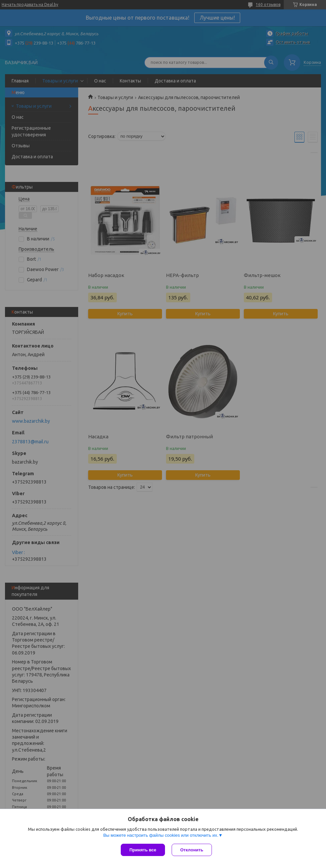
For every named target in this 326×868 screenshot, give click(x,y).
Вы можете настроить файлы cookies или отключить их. (161, 835)
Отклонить (192, 850)
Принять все (143, 850)
